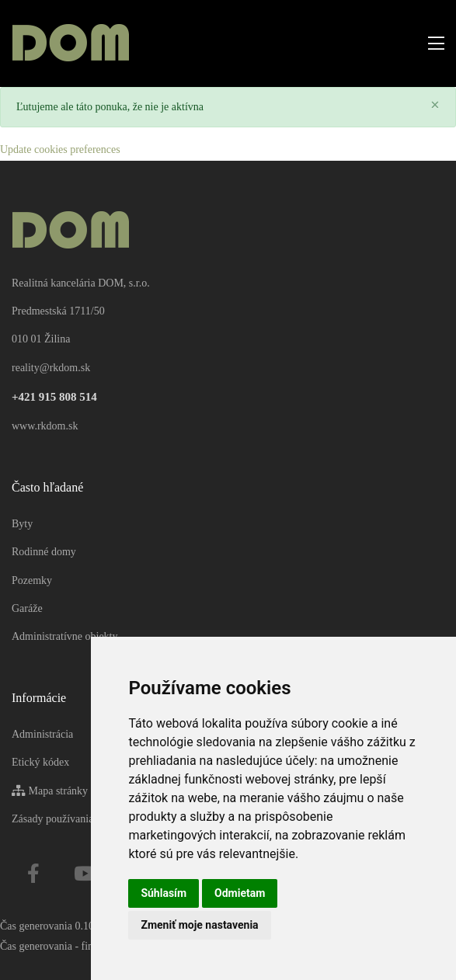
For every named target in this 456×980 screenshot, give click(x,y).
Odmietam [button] (240, 893)
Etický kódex (40, 762)
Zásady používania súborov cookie (87, 819)
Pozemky (32, 580)
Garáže (27, 608)
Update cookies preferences (60, 149)
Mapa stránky (50, 791)
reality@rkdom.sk (51, 368)
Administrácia (42, 734)
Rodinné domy (44, 552)
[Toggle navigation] (432, 44)
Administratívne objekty (64, 636)
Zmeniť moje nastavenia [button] (199, 925)
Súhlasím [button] (164, 893)
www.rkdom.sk (45, 426)
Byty (22, 524)
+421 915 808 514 (54, 397)
